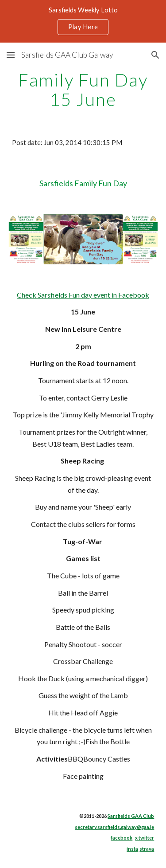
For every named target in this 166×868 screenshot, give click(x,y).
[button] (11, 55)
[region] (83, 21)
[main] (83, 90)
